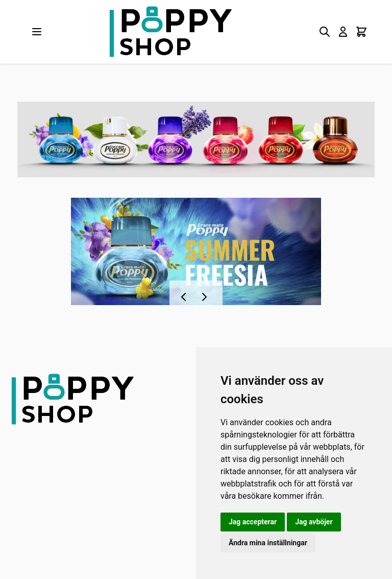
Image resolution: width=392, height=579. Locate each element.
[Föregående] (186, 297)
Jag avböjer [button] (314, 522)
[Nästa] (206, 297)
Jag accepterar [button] (253, 522)
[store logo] (170, 32)
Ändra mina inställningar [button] (268, 543)
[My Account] (343, 32)
